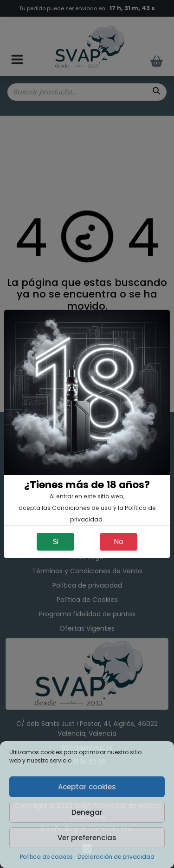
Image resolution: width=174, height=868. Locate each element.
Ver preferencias (87, 838)
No (119, 542)
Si (56, 542)
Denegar (87, 812)
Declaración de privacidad (116, 857)
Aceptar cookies (87, 787)
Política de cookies (46, 857)
